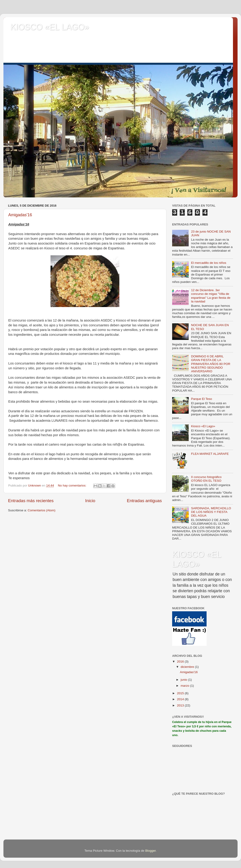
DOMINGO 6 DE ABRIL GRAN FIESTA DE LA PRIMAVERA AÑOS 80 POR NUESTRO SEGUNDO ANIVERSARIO (211, 364)
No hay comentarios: (73, 485)
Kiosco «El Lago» (203, 426)
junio (184, 680)
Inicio (90, 501)
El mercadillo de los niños (209, 263)
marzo (185, 686)
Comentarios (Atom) (42, 510)
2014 (181, 699)
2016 (181, 662)
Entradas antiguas (144, 501)
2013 (181, 705)
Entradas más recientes (31, 501)
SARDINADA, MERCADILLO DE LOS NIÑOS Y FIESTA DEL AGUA (211, 512)
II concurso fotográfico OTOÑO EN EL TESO (206, 479)
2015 (181, 693)
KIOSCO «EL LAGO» (50, 27)
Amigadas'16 (20, 215)
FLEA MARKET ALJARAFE (210, 454)
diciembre (188, 667)
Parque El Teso (201, 399)
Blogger (151, 851)
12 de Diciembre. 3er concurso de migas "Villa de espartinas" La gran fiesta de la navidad (211, 296)
